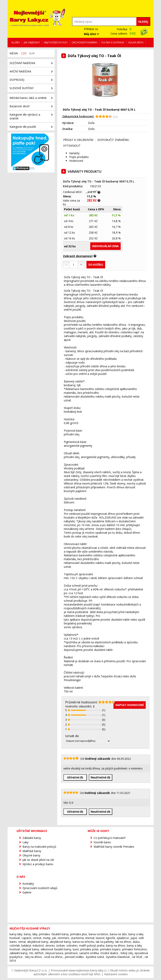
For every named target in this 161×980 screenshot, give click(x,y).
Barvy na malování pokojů (39, 847)
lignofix (111, 938)
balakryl (26, 945)
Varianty (74, 153)
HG (31, 953)
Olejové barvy (31, 855)
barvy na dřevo (116, 945)
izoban (61, 945)
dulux (136, 942)
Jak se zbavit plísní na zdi (38, 860)
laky (35, 934)
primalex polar (89, 949)
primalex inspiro (110, 949)
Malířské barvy (32, 851)
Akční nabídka (20, 71)
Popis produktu (79, 157)
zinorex (50, 945)
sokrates (72, 945)
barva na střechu (83, 942)
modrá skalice (109, 953)
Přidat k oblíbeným (78, 140)
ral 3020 (137, 957)
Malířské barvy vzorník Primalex (114, 847)
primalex (44, 934)
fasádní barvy (60, 934)
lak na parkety (105, 942)
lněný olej (127, 953)
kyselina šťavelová (118, 957)
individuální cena (105, 246)
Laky (25, 842)
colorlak (15, 945)
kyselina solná (95, 957)
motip (47, 938)
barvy (27, 934)
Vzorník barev (102, 842)
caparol (26, 938)
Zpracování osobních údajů (40, 888)
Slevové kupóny (22, 88)
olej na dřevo (33, 957)
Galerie (27, 892)
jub (54, 938)
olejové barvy (30, 949)
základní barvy (19, 953)
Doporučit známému (113, 140)
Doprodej (17, 80)
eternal (90, 938)
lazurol (100, 938)
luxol (76, 949)
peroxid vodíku (74, 957)
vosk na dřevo (53, 957)
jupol (134, 938)
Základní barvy (32, 838)
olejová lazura (54, 953)
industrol (38, 945)
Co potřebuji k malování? (110, 838)
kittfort (39, 953)
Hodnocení (76, 161)
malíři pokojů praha (92, 945)
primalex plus (79, 934)
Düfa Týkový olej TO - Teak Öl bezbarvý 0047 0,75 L (99, 181)
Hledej (143, 22)
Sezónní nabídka (22, 63)
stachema (77, 938)
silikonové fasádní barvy (56, 949)
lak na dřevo (123, 942)
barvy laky (16, 934)
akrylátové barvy (38, 942)
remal (22, 942)
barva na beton (98, 934)
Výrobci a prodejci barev (38, 864)
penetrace (71, 953)
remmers (64, 938)
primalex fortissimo (134, 949)
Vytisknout (72, 146)
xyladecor (123, 938)
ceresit (37, 938)
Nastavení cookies (116, 974)
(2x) (115, 117)
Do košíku (96, 265)
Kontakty (28, 884)
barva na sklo (118, 934)
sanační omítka (89, 953)
